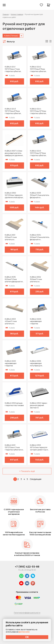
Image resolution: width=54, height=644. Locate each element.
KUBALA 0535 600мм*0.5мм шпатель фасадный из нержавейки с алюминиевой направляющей (14, 279)
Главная (6, 14)
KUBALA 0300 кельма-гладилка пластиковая (14, 404)
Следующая (36, 479)
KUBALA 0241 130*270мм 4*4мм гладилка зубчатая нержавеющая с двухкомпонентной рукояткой (13, 69)
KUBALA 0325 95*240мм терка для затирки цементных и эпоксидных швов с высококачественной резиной (39, 447)
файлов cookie (24, 632)
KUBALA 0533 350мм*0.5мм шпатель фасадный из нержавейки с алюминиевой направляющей (40, 195)
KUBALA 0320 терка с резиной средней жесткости (39, 405)
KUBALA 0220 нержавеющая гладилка (11, 363)
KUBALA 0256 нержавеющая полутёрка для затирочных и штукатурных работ (38, 363)
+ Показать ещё (27, 471)
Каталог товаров (17, 14)
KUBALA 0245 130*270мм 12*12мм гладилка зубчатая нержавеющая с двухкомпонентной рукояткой (38, 153)
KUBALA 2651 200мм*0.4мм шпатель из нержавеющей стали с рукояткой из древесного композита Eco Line (14, 237)
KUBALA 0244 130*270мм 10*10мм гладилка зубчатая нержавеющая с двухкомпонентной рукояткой (38, 111)
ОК (27, 637)
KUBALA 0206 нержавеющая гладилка (36, 321)
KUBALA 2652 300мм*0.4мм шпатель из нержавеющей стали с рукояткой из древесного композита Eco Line (39, 279)
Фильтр (11, 42)
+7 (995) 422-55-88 (27, 567)
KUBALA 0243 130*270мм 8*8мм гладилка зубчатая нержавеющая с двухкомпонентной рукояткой (13, 111)
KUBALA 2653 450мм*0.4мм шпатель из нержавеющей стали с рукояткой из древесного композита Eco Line (14, 321)
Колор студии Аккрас (12, 5)
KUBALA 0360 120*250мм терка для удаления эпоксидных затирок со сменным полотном (14, 195)
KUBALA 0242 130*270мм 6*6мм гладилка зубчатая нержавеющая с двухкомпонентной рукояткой (38, 69)
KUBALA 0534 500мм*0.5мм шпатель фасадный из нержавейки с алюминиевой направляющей (40, 237)
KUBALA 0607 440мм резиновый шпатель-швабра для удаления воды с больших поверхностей (14, 153)
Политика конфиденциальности (27, 613)
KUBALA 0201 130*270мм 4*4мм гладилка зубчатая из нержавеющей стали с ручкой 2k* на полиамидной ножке (14, 447)
